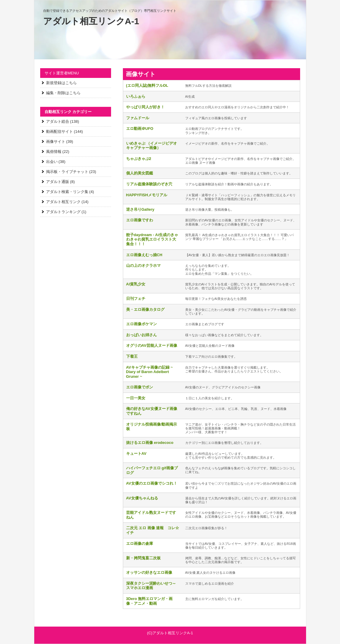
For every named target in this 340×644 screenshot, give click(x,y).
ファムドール (138, 118)
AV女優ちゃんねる (142, 498)
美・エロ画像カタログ (145, 309)
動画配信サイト (60, 131)
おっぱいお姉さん (141, 335)
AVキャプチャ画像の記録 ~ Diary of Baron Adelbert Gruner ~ (149, 372)
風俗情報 (54, 152)
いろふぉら (136, 96)
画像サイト (56, 142)
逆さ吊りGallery (140, 209)
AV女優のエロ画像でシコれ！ (152, 483)
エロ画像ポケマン (141, 324)
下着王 (132, 356)
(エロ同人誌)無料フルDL (147, 85)
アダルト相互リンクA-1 (91, 21)
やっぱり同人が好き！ (145, 107)
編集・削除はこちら (63, 93)
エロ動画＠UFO (140, 129)
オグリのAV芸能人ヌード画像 (152, 345)
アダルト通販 (58, 182)
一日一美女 (136, 398)
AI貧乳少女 (136, 284)
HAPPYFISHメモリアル (147, 195)
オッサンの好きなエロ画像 (149, 572)
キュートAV (136, 453)
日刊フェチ (136, 299)
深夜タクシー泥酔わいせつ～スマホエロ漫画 (151, 586)
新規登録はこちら (61, 83)
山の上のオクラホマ (143, 265)
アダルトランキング (63, 212)
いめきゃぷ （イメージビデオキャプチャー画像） (152, 146)
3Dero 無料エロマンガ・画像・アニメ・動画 (149, 601)
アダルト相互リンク (63, 202)
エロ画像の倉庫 (140, 544)
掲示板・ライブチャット (67, 172)
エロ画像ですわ (140, 220)
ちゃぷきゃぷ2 (139, 159)
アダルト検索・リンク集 (67, 192)
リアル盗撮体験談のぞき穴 (149, 184)
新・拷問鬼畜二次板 (143, 558)
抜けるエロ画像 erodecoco (150, 443)
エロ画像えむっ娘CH (144, 255)
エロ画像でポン (140, 387)
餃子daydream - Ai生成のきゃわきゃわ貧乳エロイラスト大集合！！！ (152, 239)
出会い (52, 162)
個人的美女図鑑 (140, 173)
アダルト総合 (58, 121)
